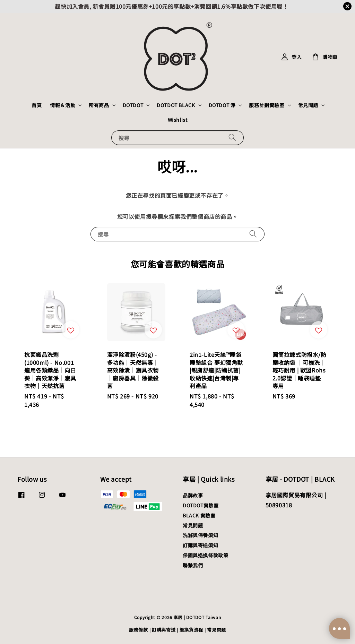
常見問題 (308, 105)
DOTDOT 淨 (222, 105)
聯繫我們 (193, 565)
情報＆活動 (63, 105)
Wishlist (178, 120)
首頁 (37, 105)
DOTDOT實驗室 (201, 505)
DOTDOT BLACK (176, 105)
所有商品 (99, 105)
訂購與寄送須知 (200, 545)
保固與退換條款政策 (205, 555)
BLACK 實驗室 (199, 515)
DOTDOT (133, 105)
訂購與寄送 (164, 630)
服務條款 (138, 630)
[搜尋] (232, 138)
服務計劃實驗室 (267, 105)
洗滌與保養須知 (200, 535)
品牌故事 (193, 495)
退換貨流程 (192, 630)
